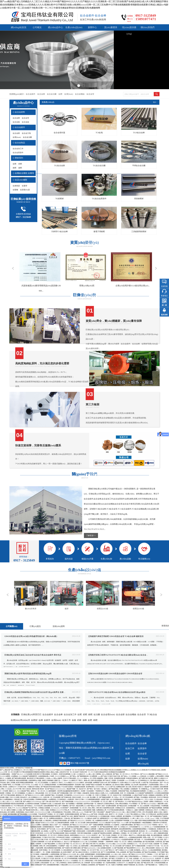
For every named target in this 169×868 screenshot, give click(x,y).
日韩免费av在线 (103, 814)
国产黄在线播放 (23, 814)
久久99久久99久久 (79, 795)
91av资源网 (36, 863)
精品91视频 (147, 835)
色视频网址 (100, 778)
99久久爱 (48, 842)
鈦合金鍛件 (31, 94)
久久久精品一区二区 (37, 785)
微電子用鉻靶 (99, 232)
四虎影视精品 (20, 812)
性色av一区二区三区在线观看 (124, 797)
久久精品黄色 (47, 821)
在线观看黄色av (131, 808)
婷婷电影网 (114, 829)
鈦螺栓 (24, 173)
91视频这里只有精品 (34, 787)
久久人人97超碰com (83, 778)
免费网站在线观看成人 (56, 818)
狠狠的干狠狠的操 (129, 865)
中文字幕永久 (135, 774)
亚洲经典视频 (146, 861)
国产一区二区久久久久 (146, 833)
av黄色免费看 (160, 776)
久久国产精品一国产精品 (107, 859)
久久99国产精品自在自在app (134, 802)
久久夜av (112, 821)
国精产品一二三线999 (61, 780)
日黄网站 (98, 774)
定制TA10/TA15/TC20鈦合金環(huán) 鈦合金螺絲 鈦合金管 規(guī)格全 (117, 692)
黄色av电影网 (58, 778)
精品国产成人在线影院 (152, 787)
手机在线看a (68, 812)
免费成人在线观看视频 (135, 842)
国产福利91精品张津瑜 (158, 780)
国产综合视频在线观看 (57, 833)
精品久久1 (41, 856)
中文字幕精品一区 (135, 804)
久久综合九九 (116, 840)
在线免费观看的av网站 (101, 856)
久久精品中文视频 (72, 856)
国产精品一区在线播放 (141, 797)
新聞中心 (92, 27)
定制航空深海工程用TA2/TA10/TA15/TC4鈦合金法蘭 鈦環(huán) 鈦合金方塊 (119, 655)
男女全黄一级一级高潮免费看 (31, 831)
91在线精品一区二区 (77, 861)
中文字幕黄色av (54, 840)
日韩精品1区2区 (120, 808)
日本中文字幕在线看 (70, 778)
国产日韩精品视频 (63, 793)
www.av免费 (125, 823)
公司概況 (37, 27)
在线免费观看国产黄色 (51, 806)
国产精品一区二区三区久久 (122, 774)
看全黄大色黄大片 (138, 787)
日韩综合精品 (89, 861)
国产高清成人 (29, 806)
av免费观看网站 (105, 840)
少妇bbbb (125, 854)
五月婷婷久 (55, 774)
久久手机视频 (16, 785)
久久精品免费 (57, 804)
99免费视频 (165, 806)
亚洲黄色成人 (159, 802)
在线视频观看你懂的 (53, 865)
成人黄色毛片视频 (118, 785)
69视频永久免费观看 (90, 829)
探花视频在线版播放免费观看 (51, 816)
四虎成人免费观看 (116, 816)
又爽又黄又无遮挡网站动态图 (105, 808)
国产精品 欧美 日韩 (147, 863)
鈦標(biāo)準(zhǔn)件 (21, 720)
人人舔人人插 (90, 774)
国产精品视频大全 (151, 865)
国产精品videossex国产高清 (89, 814)
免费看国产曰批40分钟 (100, 783)
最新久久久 (13, 791)
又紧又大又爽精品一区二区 (104, 795)
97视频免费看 (44, 854)
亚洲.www (163, 785)
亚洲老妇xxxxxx (147, 856)
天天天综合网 (38, 806)
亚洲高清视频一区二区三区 (78, 808)
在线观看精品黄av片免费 (46, 776)
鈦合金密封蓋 (60, 133)
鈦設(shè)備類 (21, 180)
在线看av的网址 (76, 840)
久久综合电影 (158, 799)
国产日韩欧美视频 (68, 802)
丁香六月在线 (106, 835)
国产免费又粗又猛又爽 (146, 778)
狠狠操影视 (31, 844)
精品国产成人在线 (67, 816)
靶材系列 (19, 158)
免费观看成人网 (101, 810)
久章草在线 (159, 842)
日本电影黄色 (68, 795)
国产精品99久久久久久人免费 (35, 795)
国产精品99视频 (37, 821)
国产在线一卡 (139, 840)
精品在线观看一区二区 (98, 837)
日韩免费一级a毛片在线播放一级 (95, 863)
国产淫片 (72, 806)
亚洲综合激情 (81, 831)
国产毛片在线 (51, 829)
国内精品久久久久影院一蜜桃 (118, 856)
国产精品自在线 (122, 806)
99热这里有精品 (155, 806)
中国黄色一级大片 (157, 825)
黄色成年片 (24, 797)
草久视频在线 (107, 785)
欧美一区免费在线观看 (109, 806)
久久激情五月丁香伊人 (76, 780)
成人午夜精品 (164, 831)
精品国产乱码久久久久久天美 (45, 823)
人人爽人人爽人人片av (137, 818)
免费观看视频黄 (90, 854)
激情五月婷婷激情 (48, 780)
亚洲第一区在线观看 (118, 780)
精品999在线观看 (71, 833)
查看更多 (165, 626)
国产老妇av (125, 776)
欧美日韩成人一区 (113, 831)
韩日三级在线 (27, 789)
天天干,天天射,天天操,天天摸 (39, 840)
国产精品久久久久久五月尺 (137, 854)
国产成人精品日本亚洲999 (81, 852)
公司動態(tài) (12, 626)
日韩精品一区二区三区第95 (129, 833)
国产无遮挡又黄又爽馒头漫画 (72, 848)
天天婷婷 (5, 791)
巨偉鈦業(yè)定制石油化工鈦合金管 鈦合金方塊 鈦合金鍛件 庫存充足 (33, 655)
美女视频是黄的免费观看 (138, 791)
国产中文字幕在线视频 (8, 795)
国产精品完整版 (114, 789)
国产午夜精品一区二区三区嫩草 (54, 814)
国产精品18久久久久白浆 (68, 854)
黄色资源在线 (37, 816)
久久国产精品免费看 (49, 844)
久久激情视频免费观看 (93, 799)
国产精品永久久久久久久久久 (57, 789)
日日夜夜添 (119, 859)
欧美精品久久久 (133, 844)
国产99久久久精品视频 (148, 774)
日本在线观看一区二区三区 (99, 802)
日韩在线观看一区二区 (47, 863)
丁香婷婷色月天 (100, 791)
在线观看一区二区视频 (161, 844)
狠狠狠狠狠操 (56, 852)
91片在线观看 (28, 774)
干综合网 (41, 814)
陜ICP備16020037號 (80, 763)
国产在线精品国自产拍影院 (159, 816)
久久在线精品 (49, 856)
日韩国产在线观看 (112, 837)
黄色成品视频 (40, 793)
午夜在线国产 (101, 812)
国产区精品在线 (66, 797)
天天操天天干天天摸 (153, 846)
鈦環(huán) (69, 94)
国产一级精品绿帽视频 (96, 825)
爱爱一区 (112, 802)
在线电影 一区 (138, 859)
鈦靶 (60, 94)
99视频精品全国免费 (102, 821)
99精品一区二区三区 (120, 842)
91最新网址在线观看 (104, 829)
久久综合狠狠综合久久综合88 (70, 850)
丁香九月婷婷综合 (61, 863)
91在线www (49, 778)
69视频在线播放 (36, 837)
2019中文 (47, 833)
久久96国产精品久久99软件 (92, 806)
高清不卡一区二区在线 (116, 814)
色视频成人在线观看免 (156, 795)
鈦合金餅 (16, 133)
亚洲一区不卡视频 (75, 793)
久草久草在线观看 (147, 812)
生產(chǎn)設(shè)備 (74, 28)
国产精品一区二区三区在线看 (112, 846)
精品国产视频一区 (72, 789)
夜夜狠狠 (107, 825)
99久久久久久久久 (149, 859)
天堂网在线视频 (154, 785)
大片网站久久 (163, 810)
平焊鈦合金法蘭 (139, 166)
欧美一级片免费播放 (68, 804)
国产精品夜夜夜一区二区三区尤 (47, 835)
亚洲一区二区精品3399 (121, 827)
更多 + (155, 102)
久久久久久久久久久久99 (82, 802)
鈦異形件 (142, 748)
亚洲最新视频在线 (48, 827)
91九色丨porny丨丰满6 (152, 818)
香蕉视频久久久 (85, 827)
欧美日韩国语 (42, 829)
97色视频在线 (152, 829)
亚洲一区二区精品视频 (127, 793)
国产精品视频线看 (135, 823)
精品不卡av (132, 835)
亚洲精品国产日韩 (40, 865)
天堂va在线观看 (121, 852)
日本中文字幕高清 (163, 797)
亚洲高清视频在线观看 (72, 814)
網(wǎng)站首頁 (19, 27)
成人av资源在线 (107, 774)
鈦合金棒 (41, 94)
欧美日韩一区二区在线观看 (52, 797)
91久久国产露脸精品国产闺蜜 (66, 831)
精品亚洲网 (80, 806)
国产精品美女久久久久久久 (76, 821)
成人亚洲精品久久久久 (36, 797)
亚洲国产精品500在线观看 (94, 785)
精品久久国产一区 (55, 825)
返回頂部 (164, 315)
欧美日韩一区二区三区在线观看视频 (66, 859)
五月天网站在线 (151, 814)
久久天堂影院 (115, 825)
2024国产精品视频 (118, 848)
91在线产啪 (145, 783)
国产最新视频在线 (83, 776)
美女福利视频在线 (157, 835)
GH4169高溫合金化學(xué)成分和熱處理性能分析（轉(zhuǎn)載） (31, 636)
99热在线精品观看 (143, 808)
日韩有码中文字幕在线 (160, 823)
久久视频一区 (90, 795)
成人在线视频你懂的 (117, 799)
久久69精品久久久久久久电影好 (74, 783)
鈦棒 (41, 720)
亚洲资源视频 (127, 795)
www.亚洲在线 (142, 776)
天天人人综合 (149, 799)
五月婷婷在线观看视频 (161, 793)
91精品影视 (85, 793)
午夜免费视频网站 (150, 840)
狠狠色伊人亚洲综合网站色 (106, 804)
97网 (95, 861)
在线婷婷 (38, 844)
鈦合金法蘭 (52, 94)
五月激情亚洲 (11, 780)
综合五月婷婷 (30, 812)
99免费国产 (62, 846)
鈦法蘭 (97, 714)
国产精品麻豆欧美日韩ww (31, 810)
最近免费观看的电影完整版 (53, 848)
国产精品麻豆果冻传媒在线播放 (51, 787)
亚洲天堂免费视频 (65, 774)
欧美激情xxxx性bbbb (141, 850)
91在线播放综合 (76, 837)
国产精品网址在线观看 (105, 833)
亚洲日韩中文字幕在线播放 (42, 774)
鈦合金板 (16, 122)
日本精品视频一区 (133, 806)
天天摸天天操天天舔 (114, 776)
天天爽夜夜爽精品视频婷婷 (65, 785)
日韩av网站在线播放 (122, 804)
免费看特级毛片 (105, 818)
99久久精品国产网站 (24, 791)
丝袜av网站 (91, 808)
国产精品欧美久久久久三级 (79, 842)
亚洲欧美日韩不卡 (60, 856)
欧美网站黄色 (90, 787)
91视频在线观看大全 (7, 806)
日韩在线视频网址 (52, 846)
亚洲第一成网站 (149, 802)
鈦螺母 (31, 173)
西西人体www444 (78, 812)
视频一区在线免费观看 (114, 861)
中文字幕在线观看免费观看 (116, 810)
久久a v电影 (134, 821)
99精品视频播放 (147, 823)
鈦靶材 (34, 720)
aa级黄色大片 (12, 787)
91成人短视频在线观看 (104, 848)
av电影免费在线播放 (127, 825)
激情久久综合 (158, 812)
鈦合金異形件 (18, 153)
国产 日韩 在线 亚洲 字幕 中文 (52, 802)
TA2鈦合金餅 (60, 166)
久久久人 (103, 850)
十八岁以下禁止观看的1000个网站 (135, 814)
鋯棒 (79, 720)
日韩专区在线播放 (29, 799)
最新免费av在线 (163, 804)
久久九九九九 (55, 808)
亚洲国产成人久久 (17, 774)
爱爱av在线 (147, 837)
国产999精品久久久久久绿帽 (124, 850)
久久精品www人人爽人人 (155, 791)
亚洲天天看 (19, 802)
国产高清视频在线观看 (35, 827)
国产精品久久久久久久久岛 (142, 825)
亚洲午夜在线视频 (96, 780)
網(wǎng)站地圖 (143, 766)
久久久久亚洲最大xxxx (62, 776)
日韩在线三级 (18, 799)
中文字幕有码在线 (92, 816)
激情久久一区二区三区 (38, 791)
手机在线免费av (154, 783)
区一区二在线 (128, 859)
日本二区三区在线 (51, 793)
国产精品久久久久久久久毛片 (79, 825)
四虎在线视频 (155, 861)
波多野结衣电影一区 (90, 804)
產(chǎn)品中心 (55, 27)
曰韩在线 (139, 835)
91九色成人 (9, 789)
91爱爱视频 (79, 804)
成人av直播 (80, 854)
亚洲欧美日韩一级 (163, 829)
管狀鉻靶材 (139, 199)
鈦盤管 (25, 186)
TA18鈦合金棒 (139, 133)
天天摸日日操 (22, 787)
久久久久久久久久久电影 (43, 812)
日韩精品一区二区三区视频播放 (15, 793)
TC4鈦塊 (99, 133)
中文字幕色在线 (19, 806)
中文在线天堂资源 (67, 787)
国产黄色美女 (120, 802)
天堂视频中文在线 (46, 804)
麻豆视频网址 (127, 816)
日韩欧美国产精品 (124, 791)
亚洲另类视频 (102, 861)
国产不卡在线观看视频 (108, 852)
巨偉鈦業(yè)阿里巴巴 (31, 714)
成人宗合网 (135, 785)
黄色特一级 (43, 789)
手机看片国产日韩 (90, 812)
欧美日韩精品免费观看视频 (25, 783)
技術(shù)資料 (59, 626)
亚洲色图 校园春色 (132, 778)
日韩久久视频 (45, 810)
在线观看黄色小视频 (35, 780)
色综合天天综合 (95, 840)
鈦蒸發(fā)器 (25, 190)
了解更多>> (91, 535)
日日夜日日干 (121, 863)
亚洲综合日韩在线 (63, 835)
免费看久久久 (123, 837)
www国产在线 (102, 776)
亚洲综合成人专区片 (152, 810)
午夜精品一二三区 (152, 854)
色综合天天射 (117, 795)
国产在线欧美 (127, 846)
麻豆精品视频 (12, 814)
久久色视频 (133, 776)
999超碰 (94, 833)
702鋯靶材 (60, 199)
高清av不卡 (12, 808)
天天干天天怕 (26, 785)
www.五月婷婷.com (131, 780)
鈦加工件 (67, 720)
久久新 (74, 774)
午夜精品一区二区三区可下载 (90, 850)
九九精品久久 (30, 793)
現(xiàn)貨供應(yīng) (129, 28)
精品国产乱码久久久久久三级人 (116, 812)
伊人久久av (66, 861)
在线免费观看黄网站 (125, 829)
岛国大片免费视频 (117, 865)
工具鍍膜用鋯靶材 (139, 232)
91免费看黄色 (52, 799)
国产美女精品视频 (149, 842)
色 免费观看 (93, 776)
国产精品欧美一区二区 (103, 865)
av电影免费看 (39, 848)
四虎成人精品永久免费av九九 (99, 793)
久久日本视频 (33, 814)
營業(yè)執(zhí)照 (133, 286)
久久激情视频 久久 (138, 799)
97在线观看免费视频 (127, 840)
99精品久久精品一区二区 (41, 818)
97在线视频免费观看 (159, 827)
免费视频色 (116, 833)
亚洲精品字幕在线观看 (60, 821)
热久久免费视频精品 (7, 799)
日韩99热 (67, 818)
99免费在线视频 (114, 793)
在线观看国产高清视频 (122, 821)
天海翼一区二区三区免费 (78, 823)
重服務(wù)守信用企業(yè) (41, 286)
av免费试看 (70, 799)
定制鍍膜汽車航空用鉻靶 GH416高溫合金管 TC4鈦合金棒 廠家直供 (116, 636)
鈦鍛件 (47, 720)
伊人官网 (93, 778)
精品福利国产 (144, 785)
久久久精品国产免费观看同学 (28, 776)
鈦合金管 (90, 94)
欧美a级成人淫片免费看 (8, 812)
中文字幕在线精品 (76, 810)
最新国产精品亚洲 (80, 816)
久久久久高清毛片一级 (94, 835)
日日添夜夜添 (62, 799)
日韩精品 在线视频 (44, 808)
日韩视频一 (101, 842)
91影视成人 (104, 789)
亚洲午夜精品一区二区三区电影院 (50, 850)
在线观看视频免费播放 (140, 829)
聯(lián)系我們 (148, 27)
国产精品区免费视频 (156, 808)
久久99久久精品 (111, 844)
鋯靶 (20, 164)
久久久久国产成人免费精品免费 (115, 787)
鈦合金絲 (25, 122)
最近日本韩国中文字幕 (134, 812)
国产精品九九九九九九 (89, 848)
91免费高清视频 (55, 854)
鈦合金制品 (20, 143)
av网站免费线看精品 (96, 846)
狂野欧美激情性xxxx (135, 856)
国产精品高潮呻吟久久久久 (133, 848)
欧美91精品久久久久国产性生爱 (130, 783)
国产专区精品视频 (56, 861)
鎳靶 (20, 168)
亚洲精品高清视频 (50, 785)
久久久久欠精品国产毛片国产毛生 (27, 808)
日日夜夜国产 (65, 808)
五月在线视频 (93, 842)
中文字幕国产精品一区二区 (141, 816)
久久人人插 (85, 797)
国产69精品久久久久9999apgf (32, 802)
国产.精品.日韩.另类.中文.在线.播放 (94, 844)
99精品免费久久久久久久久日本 (70, 865)
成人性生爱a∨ (140, 865)
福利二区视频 (11, 783)
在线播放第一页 (136, 789)
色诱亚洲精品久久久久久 (78, 835)
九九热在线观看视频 (155, 850)
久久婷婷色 (85, 840)
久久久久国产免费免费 (63, 829)
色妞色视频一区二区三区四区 (131, 861)
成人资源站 (45, 831)
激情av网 (87, 780)
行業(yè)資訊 (35, 626)
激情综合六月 (20, 795)
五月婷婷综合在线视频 (32, 804)
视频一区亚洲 (109, 778)
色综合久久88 (160, 848)
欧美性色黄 (153, 797)
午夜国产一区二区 (61, 827)
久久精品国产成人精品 (133, 863)
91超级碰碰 (45, 825)
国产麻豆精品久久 (58, 842)
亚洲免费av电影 (80, 785)
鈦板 (74, 720)
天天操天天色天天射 (49, 837)
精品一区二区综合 (72, 846)
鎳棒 (85, 720)
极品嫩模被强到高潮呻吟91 (72, 791)
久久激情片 (37, 852)
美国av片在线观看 (111, 791)
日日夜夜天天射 (95, 852)
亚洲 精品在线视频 (73, 827)
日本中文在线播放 (159, 856)
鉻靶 (15, 168)
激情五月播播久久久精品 (15, 810)
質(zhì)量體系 (111, 27)
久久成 (7, 867)
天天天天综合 (100, 787)
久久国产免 (53, 831)
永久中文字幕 (17, 789)
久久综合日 (59, 844)
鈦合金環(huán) (108, 714)
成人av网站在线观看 (148, 848)
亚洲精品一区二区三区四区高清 (33, 833)
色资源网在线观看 (120, 778)
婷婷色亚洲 (35, 789)
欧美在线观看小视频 (89, 810)
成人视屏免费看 (84, 846)
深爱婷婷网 (110, 842)
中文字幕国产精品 (163, 852)
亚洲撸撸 (36, 846)
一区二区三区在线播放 (41, 783)
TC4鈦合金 (152, 714)
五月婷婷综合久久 (144, 780)
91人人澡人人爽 (116, 854)
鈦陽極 (15, 190)
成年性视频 (89, 783)
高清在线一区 (143, 831)
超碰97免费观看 (140, 810)
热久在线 (129, 787)
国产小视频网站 (64, 806)
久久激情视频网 (51, 791)
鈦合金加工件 (18, 149)
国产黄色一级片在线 (93, 789)
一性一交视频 (46, 852)
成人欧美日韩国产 (66, 852)
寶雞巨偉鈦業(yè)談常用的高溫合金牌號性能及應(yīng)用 (28, 674)
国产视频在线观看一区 (107, 797)
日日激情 (36, 854)
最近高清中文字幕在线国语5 (36, 778)
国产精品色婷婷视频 (107, 827)
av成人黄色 (160, 840)
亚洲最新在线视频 (41, 799)
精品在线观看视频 (22, 780)
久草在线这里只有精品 (63, 837)
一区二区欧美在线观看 (31, 850)
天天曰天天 (4, 808)
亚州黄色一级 (90, 821)
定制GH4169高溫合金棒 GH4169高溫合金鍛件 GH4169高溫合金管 (115, 674)
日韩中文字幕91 (80, 799)
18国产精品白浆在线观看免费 (129, 831)
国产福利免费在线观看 (19, 778)
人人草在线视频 (154, 831)
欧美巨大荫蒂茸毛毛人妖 (76, 863)
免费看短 (128, 785)
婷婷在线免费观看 (92, 823)
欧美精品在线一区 (101, 831)
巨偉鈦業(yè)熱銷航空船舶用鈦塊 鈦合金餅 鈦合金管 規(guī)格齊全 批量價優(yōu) (38, 692)
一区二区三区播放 (157, 837)
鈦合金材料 (20, 112)
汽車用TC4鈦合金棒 (60, 232)
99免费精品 (15, 776)
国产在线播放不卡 (114, 783)
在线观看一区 (95, 827)
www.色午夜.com (146, 827)
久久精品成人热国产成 (92, 818)
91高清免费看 (90, 831)
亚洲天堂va (128, 799)
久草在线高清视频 (160, 863)
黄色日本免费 (77, 797)
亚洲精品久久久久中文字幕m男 (60, 810)
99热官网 (60, 791)
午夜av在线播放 (125, 789)
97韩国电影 (66, 825)
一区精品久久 (129, 810)
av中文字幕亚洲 (65, 840)
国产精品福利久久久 (77, 818)
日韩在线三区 (86, 837)
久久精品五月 (81, 774)
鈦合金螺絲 (80, 94)
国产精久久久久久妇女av (149, 804)
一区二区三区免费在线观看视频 (40, 861)
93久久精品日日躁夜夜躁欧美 (120, 818)
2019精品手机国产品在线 (140, 795)
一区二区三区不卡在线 (145, 844)
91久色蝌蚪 (151, 776)
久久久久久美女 (122, 844)
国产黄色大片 (110, 850)
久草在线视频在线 (57, 812)
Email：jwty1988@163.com (97, 758)
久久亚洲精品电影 (104, 816)
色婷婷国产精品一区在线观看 (54, 795)
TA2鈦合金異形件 (99, 199)
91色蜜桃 (8, 778)
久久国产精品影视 (77, 829)
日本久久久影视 (15, 797)
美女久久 (67, 842)
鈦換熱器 (16, 186)
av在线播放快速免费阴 (135, 837)
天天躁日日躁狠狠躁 (38, 842)
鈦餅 (128, 759)
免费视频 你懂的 (84, 859)
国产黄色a (73, 776)
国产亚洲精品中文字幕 (86, 856)
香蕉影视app (145, 789)
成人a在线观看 (145, 806)
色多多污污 (83, 789)
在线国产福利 (105, 799)
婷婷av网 (42, 846)
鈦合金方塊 (26, 133)
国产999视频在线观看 (139, 846)
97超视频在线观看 (80, 787)
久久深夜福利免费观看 (62, 823)
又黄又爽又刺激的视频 (84, 833)
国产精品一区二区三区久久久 (73, 844)
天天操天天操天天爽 (157, 789)
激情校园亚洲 (94, 859)
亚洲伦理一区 (160, 859)
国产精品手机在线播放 (134, 852)
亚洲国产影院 (7, 785)
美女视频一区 (94, 797)
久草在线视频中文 (135, 827)
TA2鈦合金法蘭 (99, 166)
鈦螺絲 (18, 173)
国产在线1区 (107, 780)
